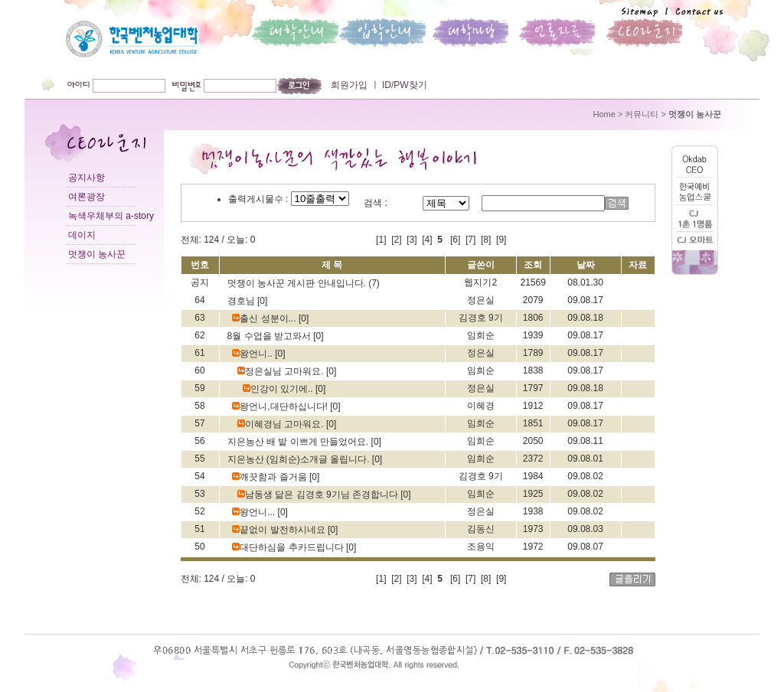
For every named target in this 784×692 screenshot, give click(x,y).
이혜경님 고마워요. (282, 424)
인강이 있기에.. (279, 389)
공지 (200, 282)
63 (199, 318)
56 (199, 441)
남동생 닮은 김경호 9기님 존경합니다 (319, 495)
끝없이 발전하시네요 (280, 530)
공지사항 (87, 178)
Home (604, 114)
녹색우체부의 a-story (111, 216)
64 (199, 300)
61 (199, 353)
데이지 (82, 235)
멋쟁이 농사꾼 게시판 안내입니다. (298, 283)
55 (199, 459)
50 (199, 547)
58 (199, 406)
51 (199, 529)
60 (199, 370)
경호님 (242, 301)
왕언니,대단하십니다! (281, 406)
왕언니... (255, 512)
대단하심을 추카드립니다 (289, 547)
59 (199, 388)
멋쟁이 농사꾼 (97, 254)
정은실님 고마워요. (282, 371)
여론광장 (87, 197)
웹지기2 (480, 282)
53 (199, 494)
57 (199, 423)
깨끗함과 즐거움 (271, 477)
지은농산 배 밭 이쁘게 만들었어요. (299, 442)
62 (199, 335)
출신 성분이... (265, 318)
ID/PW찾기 (403, 85)
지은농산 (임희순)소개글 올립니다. (300, 459)
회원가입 (349, 85)
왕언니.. (253, 354)
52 (199, 511)
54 (199, 476)
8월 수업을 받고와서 (271, 336)
